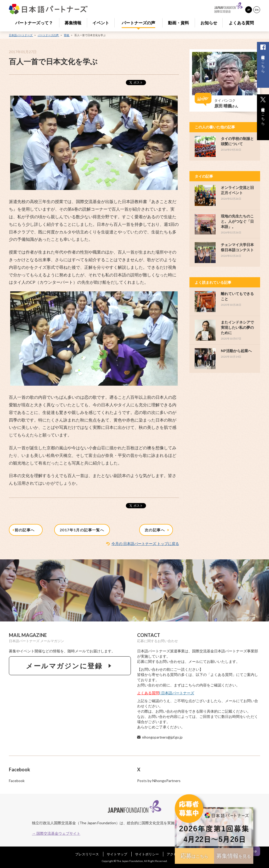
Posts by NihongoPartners (159, 781)
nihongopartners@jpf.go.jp (162, 737)
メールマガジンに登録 (70, 666)
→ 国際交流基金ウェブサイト (56, 833)
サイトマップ (117, 854)
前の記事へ (24, 530)
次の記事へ (158, 530)
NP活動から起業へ (236, 351)
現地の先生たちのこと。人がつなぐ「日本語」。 (237, 221)
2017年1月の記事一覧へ (82, 530)
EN (257, 10)
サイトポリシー (147, 854)
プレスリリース (87, 854)
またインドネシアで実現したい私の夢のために (237, 327)
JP (249, 10)
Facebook (17, 781)
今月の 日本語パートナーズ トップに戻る (145, 544)
